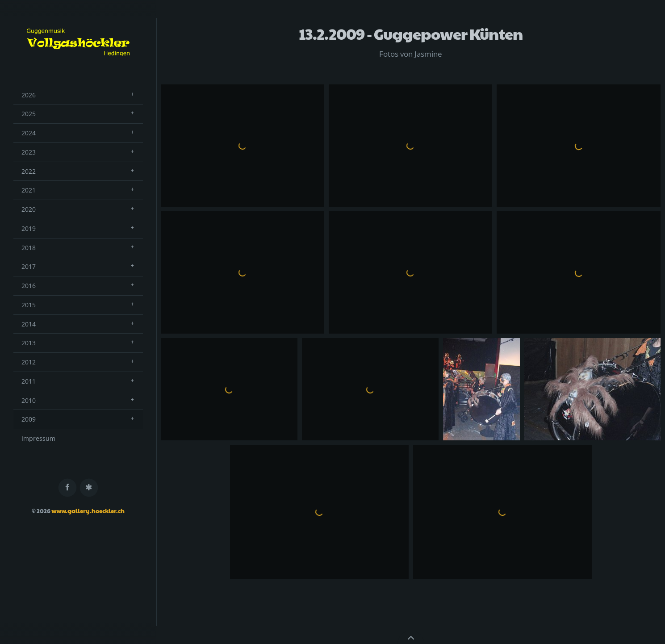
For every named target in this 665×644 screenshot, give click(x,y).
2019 (29, 228)
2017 (29, 266)
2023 (29, 152)
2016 (29, 286)
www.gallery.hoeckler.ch (88, 511)
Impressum (38, 438)
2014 (29, 324)
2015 (29, 305)
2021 (29, 190)
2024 (29, 133)
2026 (29, 95)
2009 (29, 419)
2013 (29, 343)
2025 (29, 114)
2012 (29, 362)
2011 (29, 381)
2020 (29, 209)
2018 (29, 248)
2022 (29, 171)
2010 (29, 400)
